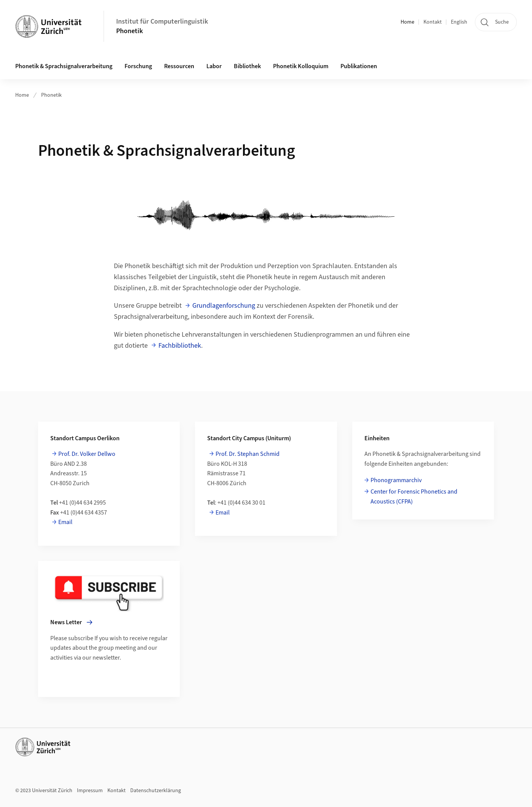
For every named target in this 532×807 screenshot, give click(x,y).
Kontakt (433, 22)
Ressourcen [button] (179, 66)
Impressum (90, 791)
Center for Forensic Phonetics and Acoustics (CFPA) (414, 497)
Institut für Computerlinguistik (162, 22)
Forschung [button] (138, 66)
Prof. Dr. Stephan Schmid (248, 454)
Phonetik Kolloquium (301, 66)
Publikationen (359, 66)
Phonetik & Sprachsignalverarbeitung (64, 66)
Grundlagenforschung (224, 306)
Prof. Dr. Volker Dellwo (87, 454)
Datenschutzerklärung (156, 791)
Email (65, 522)
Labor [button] (214, 66)
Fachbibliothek (180, 346)
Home (407, 22)
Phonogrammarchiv (396, 480)
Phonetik (129, 31)
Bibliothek (247, 66)
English (459, 22)
